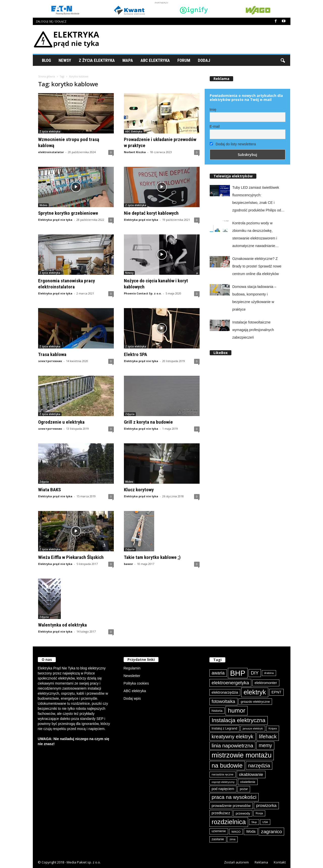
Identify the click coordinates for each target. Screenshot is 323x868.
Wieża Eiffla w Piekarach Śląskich (71, 557)
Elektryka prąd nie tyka (55, 220)
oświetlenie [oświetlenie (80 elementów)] (248, 782)
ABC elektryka (135, 691)
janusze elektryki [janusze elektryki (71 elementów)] (253, 728)
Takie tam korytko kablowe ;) (152, 557)
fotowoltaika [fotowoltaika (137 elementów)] (223, 701)
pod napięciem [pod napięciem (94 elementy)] (223, 789)
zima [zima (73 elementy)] (232, 839)
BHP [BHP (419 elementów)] (238, 673)
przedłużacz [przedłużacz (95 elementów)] (221, 813)
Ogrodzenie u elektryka (61, 422)
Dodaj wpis (132, 698)
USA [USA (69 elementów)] (265, 822)
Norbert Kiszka (135, 152)
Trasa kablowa (52, 354)
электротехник (50, 361)
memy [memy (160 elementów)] (265, 745)
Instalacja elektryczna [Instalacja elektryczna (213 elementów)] (239, 720)
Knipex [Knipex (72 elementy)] (273, 728)
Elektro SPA (136, 354)
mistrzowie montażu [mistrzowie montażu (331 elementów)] (242, 755)
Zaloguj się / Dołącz (51, 21)
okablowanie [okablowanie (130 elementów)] (251, 774)
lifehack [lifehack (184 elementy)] (268, 736)
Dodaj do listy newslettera (233, 144)
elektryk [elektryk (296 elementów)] (255, 692)
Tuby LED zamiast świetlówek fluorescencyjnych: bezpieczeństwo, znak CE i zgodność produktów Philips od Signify (257, 200)
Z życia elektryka (97, 60)
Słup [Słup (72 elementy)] (254, 822)
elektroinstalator (51, 152)
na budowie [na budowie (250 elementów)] (227, 765)
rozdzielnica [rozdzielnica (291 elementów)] (229, 822)
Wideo (43, 205)
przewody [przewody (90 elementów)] (243, 813)
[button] (283, 60)
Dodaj (204, 60)
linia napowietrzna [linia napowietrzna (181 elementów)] (233, 745)
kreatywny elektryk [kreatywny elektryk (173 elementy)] (233, 737)
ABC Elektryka (155, 60)
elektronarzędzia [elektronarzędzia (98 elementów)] (225, 692)
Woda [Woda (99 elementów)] (251, 831)
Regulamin (132, 668)
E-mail (215, 126)
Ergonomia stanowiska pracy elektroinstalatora (66, 284)
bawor (128, 564)
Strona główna (47, 76)
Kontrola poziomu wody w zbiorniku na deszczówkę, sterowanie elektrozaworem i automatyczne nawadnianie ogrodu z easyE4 (255, 235)
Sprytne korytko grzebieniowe (68, 213)
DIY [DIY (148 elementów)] (255, 673)
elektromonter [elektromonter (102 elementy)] (266, 683)
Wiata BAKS (49, 490)
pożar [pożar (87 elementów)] (244, 789)
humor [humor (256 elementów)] (237, 710)
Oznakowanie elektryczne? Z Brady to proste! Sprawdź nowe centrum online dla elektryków (257, 266)
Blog (46, 60)
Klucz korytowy (139, 490)
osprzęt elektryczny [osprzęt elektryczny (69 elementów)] (223, 782)
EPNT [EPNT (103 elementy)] (276, 692)
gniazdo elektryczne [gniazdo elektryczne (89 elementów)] (255, 702)
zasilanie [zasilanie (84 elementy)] (218, 839)
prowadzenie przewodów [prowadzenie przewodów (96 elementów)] (231, 806)
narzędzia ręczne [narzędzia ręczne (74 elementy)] (223, 774)
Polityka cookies (136, 683)
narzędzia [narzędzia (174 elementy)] (259, 766)
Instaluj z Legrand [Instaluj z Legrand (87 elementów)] (224, 728)
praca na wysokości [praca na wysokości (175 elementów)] (234, 797)
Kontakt (280, 862)
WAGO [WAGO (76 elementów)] (236, 832)
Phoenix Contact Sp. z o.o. (143, 293)
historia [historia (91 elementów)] (217, 711)
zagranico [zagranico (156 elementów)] (271, 832)
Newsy (65, 60)
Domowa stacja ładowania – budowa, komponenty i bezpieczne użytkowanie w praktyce (254, 298)
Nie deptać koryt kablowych (151, 213)
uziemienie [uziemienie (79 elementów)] (219, 831)
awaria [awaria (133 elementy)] (218, 673)
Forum (184, 60)
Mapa (128, 60)
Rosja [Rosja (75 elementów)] (259, 813)
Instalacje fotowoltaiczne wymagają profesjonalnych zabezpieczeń (253, 330)
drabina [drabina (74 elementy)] (269, 673)
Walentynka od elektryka (62, 625)
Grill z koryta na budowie (148, 422)
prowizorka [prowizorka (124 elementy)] (266, 806)
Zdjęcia (130, 414)
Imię (213, 110)
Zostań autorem (236, 862)
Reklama (261, 862)
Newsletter (132, 676)
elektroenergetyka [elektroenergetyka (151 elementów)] (230, 683)
